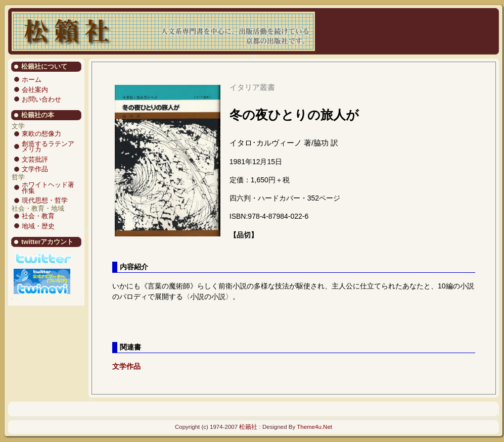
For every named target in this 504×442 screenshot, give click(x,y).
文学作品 (35, 169)
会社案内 (35, 90)
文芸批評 (35, 159)
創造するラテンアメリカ (48, 147)
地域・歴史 (38, 226)
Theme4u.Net (314, 427)
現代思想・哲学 (45, 200)
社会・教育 (38, 216)
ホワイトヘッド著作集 (48, 188)
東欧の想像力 (41, 134)
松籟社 (248, 427)
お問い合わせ (41, 99)
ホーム (32, 80)
